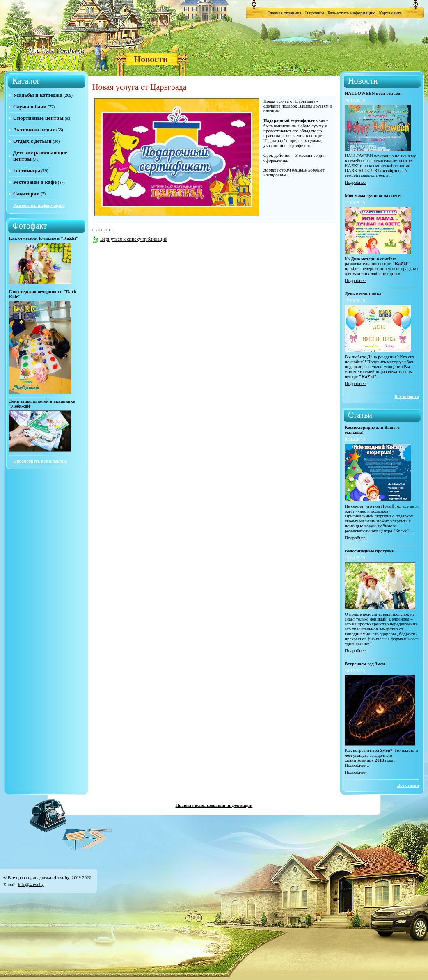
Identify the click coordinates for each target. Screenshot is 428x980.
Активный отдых (34, 129)
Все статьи (408, 785)
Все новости (407, 396)
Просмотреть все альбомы (40, 461)
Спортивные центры (38, 118)
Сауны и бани (30, 106)
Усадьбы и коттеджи (38, 95)
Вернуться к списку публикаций (130, 239)
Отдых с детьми (32, 141)
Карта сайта (390, 13)
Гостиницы (27, 171)
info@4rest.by (31, 884)
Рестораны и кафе (35, 182)
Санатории (26, 193)
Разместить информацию (351, 13)
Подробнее (355, 182)
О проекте (314, 13)
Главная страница (284, 13)
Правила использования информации (214, 805)
